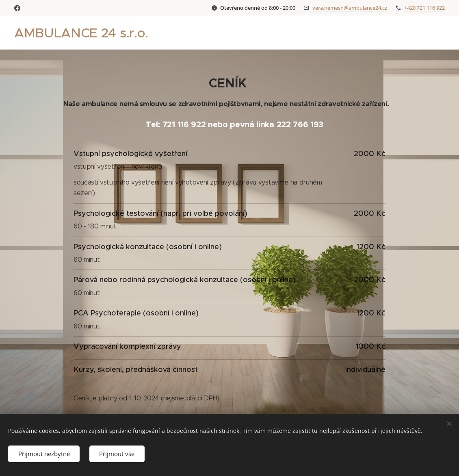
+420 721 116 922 (424, 8)
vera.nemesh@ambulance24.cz (350, 8)
